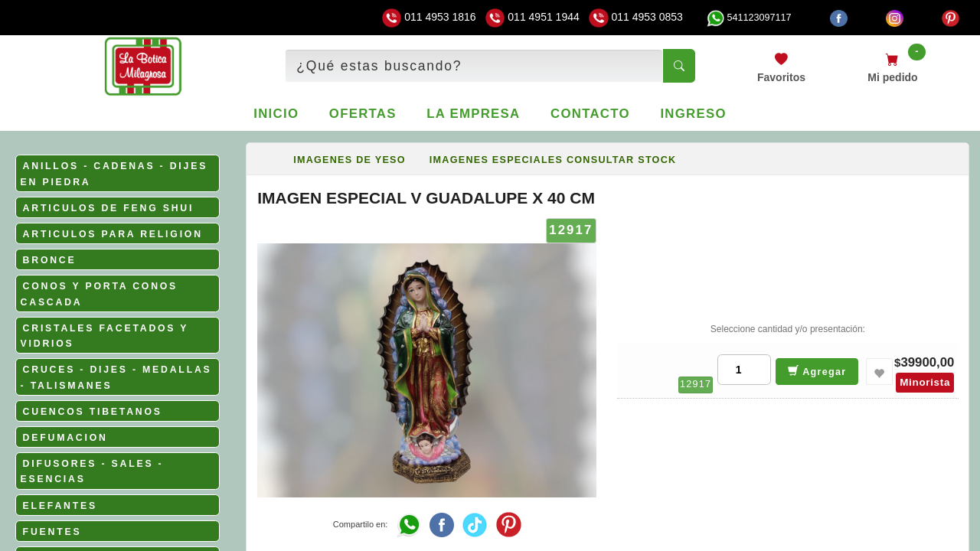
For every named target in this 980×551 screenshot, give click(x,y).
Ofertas (363, 114)
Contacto (590, 114)
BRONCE (50, 260)
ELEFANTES (60, 506)
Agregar (817, 371)
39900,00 (927, 362)
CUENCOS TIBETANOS (93, 412)
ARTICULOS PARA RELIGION (113, 234)
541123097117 (749, 18)
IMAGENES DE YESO (350, 160)
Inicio (276, 114)
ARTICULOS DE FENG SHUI (109, 208)
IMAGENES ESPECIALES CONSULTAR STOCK (553, 160)
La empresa (473, 114)
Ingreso (693, 114)
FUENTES (52, 532)
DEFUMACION (65, 438)
